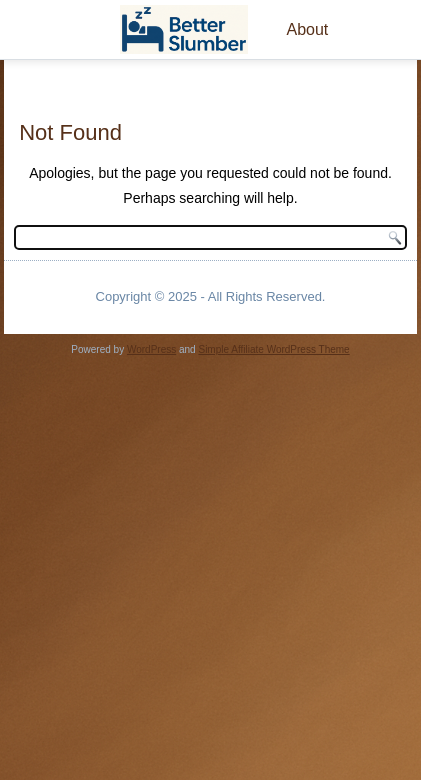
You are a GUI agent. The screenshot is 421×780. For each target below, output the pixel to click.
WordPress (151, 349)
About (307, 29)
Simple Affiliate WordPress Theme (273, 349)
